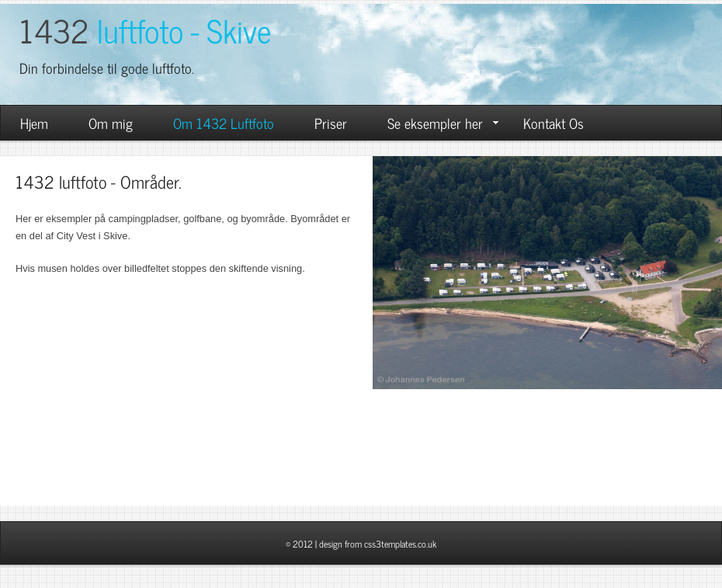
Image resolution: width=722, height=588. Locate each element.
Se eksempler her (443, 123)
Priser (331, 123)
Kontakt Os (554, 123)
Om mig (111, 123)
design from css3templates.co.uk (378, 544)
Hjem (34, 123)
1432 (146, 30)
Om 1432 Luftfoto (224, 123)
